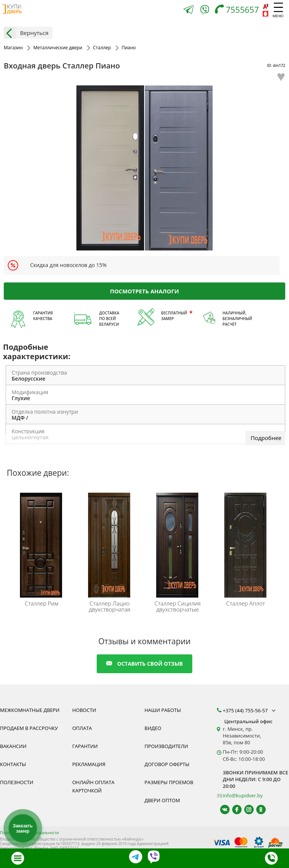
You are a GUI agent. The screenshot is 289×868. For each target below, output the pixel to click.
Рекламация (89, 764)
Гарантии (85, 746)
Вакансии (13, 746)
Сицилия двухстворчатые (178, 606)
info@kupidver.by (243, 795)
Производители (166, 746)
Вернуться (26, 33)
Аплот (246, 603)
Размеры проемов (169, 782)
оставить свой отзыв (144, 664)
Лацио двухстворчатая (110, 606)
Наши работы (163, 710)
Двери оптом (162, 800)
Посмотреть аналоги (144, 291)
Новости (84, 710)
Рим (42, 603)
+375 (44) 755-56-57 (250, 710)
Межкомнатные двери (30, 710)
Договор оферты (167, 764)
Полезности (17, 782)
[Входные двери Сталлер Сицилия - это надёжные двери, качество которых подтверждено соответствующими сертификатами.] (179, 544)
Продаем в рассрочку (29, 728)
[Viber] (205, 11)
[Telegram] (189, 10)
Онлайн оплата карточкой (93, 786)
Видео (153, 728)
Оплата (82, 728)
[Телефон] (239, 10)
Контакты (13, 764)
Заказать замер (23, 829)
